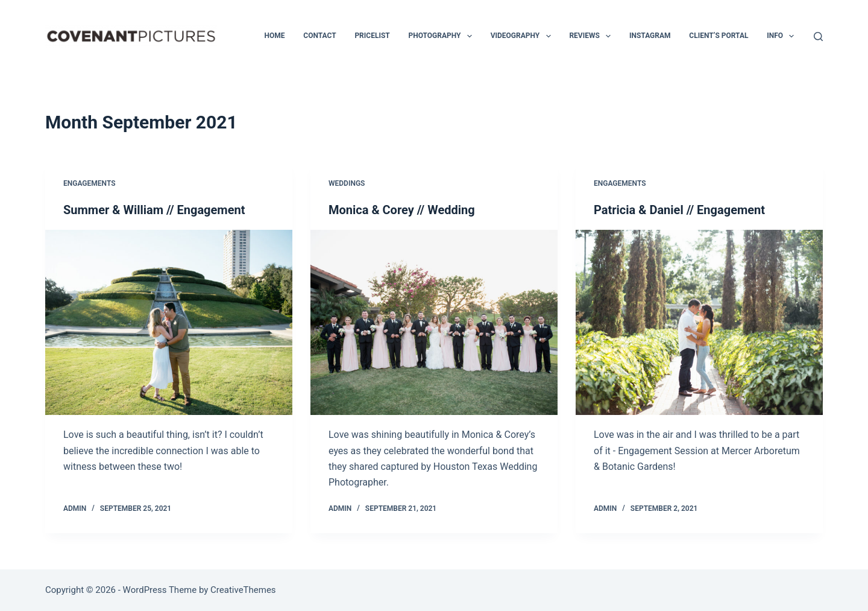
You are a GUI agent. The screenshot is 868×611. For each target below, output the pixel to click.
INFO (783, 36)
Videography (523, 36)
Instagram (650, 36)
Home (275, 36)
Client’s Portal (719, 36)
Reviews (592, 36)
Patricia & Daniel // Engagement (679, 210)
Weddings (347, 183)
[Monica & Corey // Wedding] (434, 323)
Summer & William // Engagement (154, 210)
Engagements (90, 183)
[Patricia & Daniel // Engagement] (699, 323)
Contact (319, 36)
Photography (442, 36)
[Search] (818, 36)
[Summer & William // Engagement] (169, 323)
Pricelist (372, 36)
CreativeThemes (243, 590)
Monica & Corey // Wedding (402, 210)
